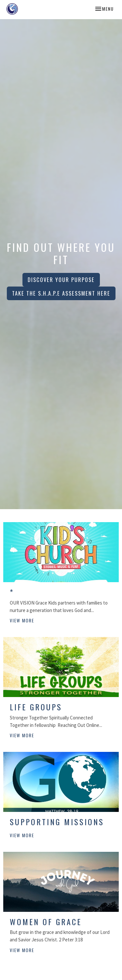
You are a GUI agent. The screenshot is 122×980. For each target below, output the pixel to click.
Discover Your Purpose (61, 280)
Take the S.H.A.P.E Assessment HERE (61, 293)
